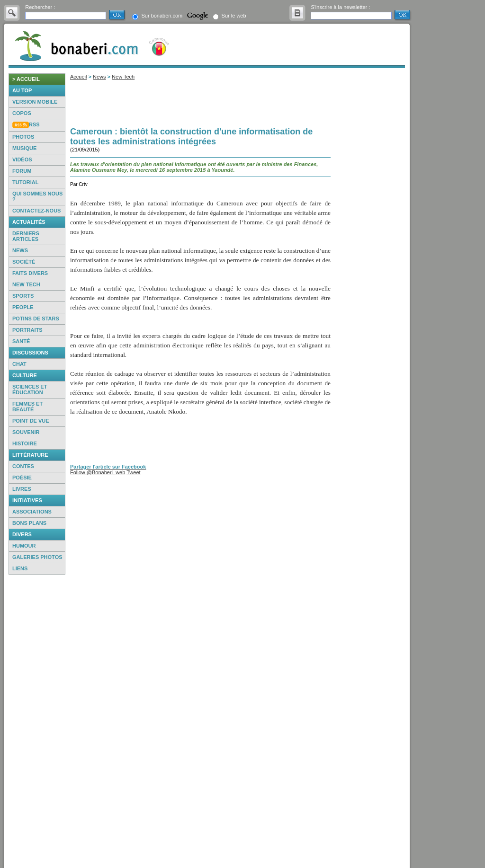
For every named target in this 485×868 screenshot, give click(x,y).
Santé (21, 341)
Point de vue (31, 421)
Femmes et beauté (27, 407)
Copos (22, 113)
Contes (23, 466)
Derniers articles (26, 236)
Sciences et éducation (30, 390)
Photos (23, 137)
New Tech (26, 284)
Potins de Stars (36, 319)
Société (24, 262)
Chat (19, 364)
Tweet (133, 472)
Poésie (22, 478)
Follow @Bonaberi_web (98, 472)
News (20, 250)
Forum (22, 171)
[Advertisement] (37, 721)
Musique (24, 148)
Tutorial (25, 182)
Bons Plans (29, 523)
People (23, 307)
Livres (22, 489)
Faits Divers (30, 273)
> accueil (26, 79)
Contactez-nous (36, 211)
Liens (20, 568)
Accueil (78, 77)
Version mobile (35, 102)
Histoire (25, 443)
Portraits (27, 330)
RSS (34, 124)
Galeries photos (37, 557)
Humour (24, 546)
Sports (23, 296)
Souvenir (26, 432)
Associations (32, 512)
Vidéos (22, 159)
